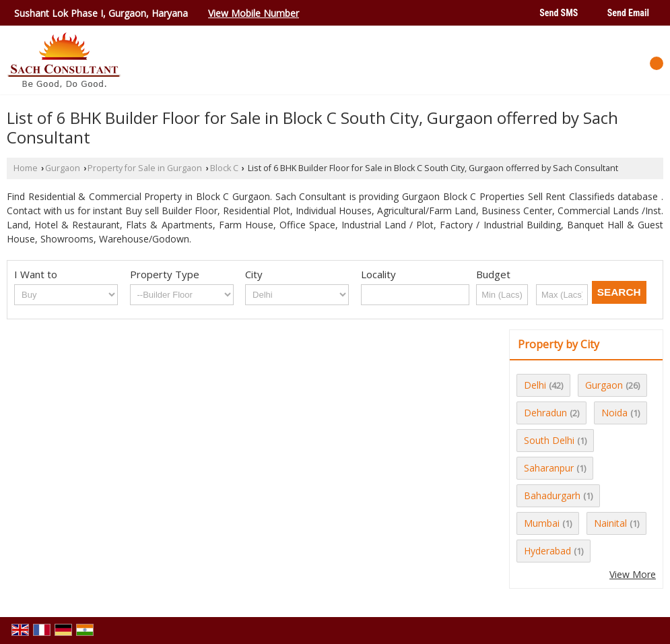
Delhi (535, 385)
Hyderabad (547, 551)
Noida (614, 413)
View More (633, 574)
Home (26, 168)
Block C (224, 168)
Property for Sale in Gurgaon (145, 168)
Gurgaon (63, 168)
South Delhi (549, 440)
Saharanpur (549, 468)
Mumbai (542, 523)
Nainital (610, 523)
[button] (254, 13)
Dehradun (545, 413)
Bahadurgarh (552, 495)
